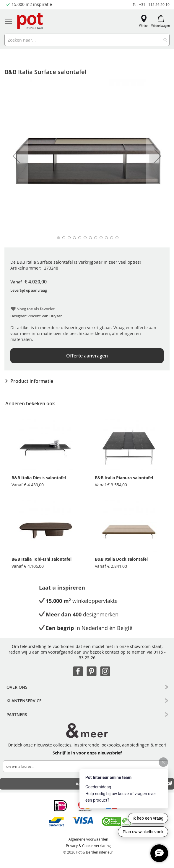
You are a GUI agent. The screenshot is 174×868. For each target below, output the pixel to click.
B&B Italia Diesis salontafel (39, 478)
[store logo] (30, 21)
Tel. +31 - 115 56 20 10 (151, 4)
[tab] (87, 381)
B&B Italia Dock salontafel (121, 559)
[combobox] (87, 40)
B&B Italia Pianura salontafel (124, 478)
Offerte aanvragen (87, 356)
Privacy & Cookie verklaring (88, 846)
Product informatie (32, 381)
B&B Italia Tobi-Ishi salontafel (42, 559)
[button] (16, 156)
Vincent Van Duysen (45, 316)
